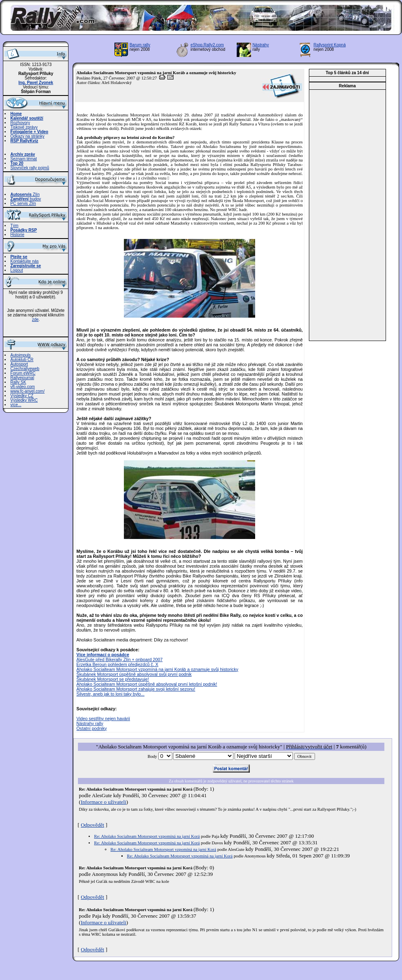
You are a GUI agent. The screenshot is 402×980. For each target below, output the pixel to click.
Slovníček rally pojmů (30, 168)
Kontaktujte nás (24, 261)
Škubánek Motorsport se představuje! (113, 679)
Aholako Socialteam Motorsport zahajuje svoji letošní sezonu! (136, 689)
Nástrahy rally (90, 723)
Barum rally (140, 45)
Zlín (25, 194)
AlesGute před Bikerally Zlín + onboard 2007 (119, 659)
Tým (14, 226)
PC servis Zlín (23, 204)
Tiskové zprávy (24, 127)
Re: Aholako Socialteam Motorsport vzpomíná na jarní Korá (147, 836)
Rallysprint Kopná (329, 45)
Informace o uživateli (104, 802)
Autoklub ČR (22, 360)
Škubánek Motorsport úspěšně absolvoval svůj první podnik (134, 674)
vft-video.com (22, 387)
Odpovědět (93, 825)
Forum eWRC (23, 373)
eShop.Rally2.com (207, 45)
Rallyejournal (22, 378)
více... (16, 405)
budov (26, 199)
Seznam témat (23, 159)
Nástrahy (260, 45)
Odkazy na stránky (27, 136)
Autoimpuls (20, 355)
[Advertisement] (347, 215)
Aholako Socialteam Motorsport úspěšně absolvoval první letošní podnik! (147, 684)
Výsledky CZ (22, 396)
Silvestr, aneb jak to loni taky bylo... (110, 694)
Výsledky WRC (24, 400)
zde (35, 319)
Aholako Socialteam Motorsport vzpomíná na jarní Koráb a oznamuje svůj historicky (157, 669)
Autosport (19, 364)
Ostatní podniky (91, 728)
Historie (17, 235)
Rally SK (18, 382)
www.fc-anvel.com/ (27, 391)
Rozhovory (20, 123)
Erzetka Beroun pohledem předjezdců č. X (117, 664)
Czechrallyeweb (25, 369)
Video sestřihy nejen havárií (103, 719)
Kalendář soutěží (27, 118)
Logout (17, 270)
